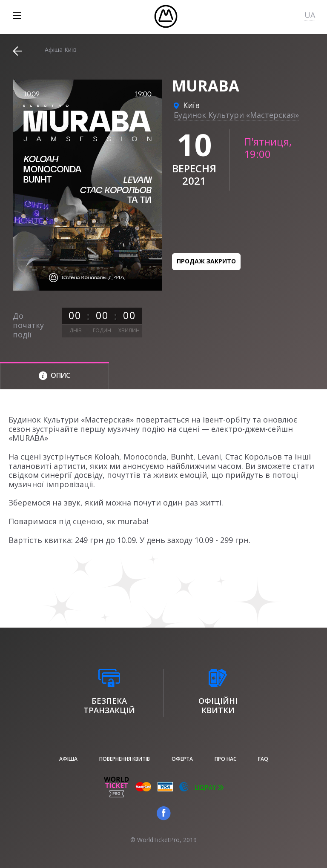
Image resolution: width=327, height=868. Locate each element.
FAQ (263, 759)
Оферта (182, 759)
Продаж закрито (206, 261)
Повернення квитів (125, 759)
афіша (68, 759)
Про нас (225, 759)
